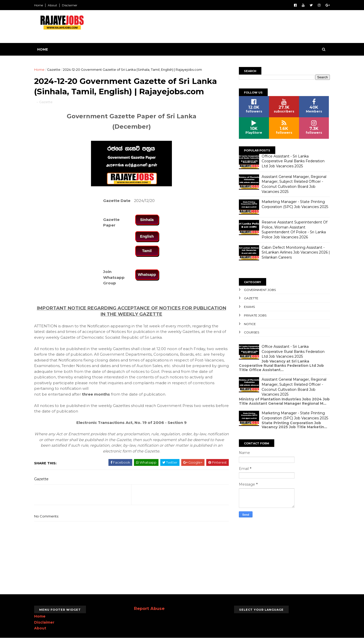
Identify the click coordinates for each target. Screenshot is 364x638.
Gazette (54, 70)
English (147, 236)
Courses (252, 332)
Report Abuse (149, 608)
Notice (250, 324)
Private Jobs (255, 315)
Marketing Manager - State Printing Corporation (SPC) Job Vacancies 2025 (295, 204)
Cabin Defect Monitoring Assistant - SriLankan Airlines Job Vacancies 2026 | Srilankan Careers (296, 252)
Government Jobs (260, 290)
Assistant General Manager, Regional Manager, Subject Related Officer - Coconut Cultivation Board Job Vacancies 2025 (294, 184)
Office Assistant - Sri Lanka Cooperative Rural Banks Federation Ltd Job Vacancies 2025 (293, 161)
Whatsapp (147, 274)
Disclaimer (70, 5)
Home (39, 5)
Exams (249, 307)
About (52, 5)
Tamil (147, 251)
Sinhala (147, 220)
